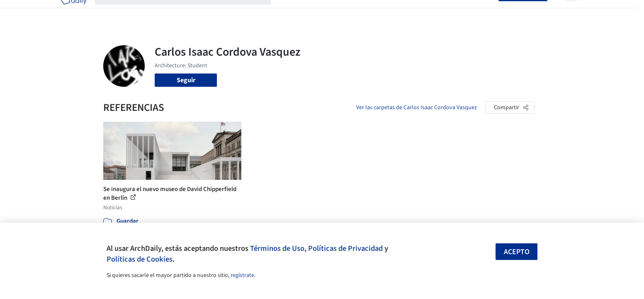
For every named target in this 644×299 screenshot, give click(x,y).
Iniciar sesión (475, 12)
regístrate (242, 275)
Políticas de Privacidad (345, 248)
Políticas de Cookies (140, 259)
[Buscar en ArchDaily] (190, 12)
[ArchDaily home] (73, 12)
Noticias (402, 12)
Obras (288, 12)
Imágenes (316, 12)
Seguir (186, 80)
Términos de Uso (277, 248)
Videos (430, 12)
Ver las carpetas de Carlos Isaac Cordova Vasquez (417, 108)
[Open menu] (571, 12)
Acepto (517, 252)
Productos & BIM (360, 12)
